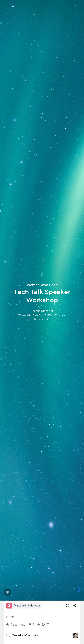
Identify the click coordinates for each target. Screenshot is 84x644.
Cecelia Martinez (25, 635)
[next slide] (78, 589)
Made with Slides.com (27, 605)
